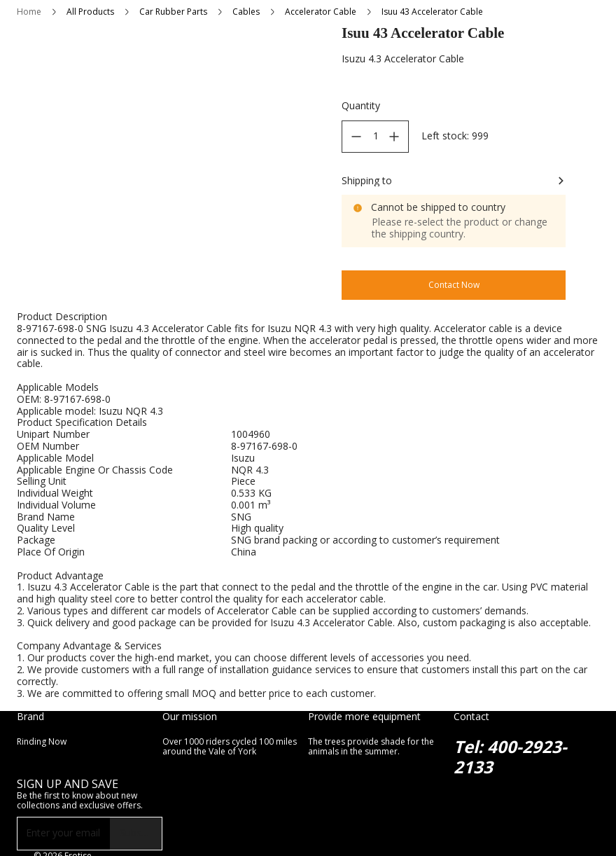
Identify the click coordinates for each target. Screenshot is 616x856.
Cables (246, 12)
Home (29, 12)
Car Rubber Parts (173, 12)
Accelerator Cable (321, 12)
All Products (90, 12)
